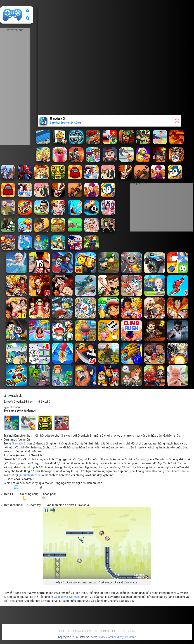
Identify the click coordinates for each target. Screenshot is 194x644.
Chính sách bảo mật (82, 631)
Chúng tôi (64, 631)
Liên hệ (121, 631)
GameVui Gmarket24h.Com (18, 402)
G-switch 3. (45, 402)
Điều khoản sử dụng (105, 631)
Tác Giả (131, 631)
